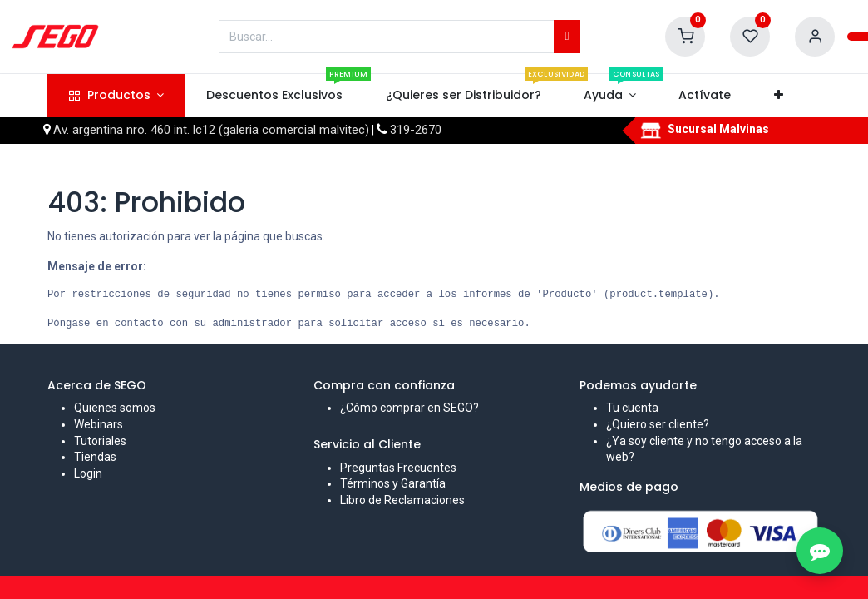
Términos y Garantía (393, 483)
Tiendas (95, 457)
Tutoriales (100, 441)
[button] (778, 96)
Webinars (99, 424)
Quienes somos (115, 408)
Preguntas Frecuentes (398, 468)
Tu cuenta (632, 408)
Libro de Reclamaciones (402, 500)
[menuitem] (275, 96)
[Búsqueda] (567, 37)
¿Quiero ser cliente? (658, 424)
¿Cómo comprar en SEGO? (409, 408)
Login (88, 473)
